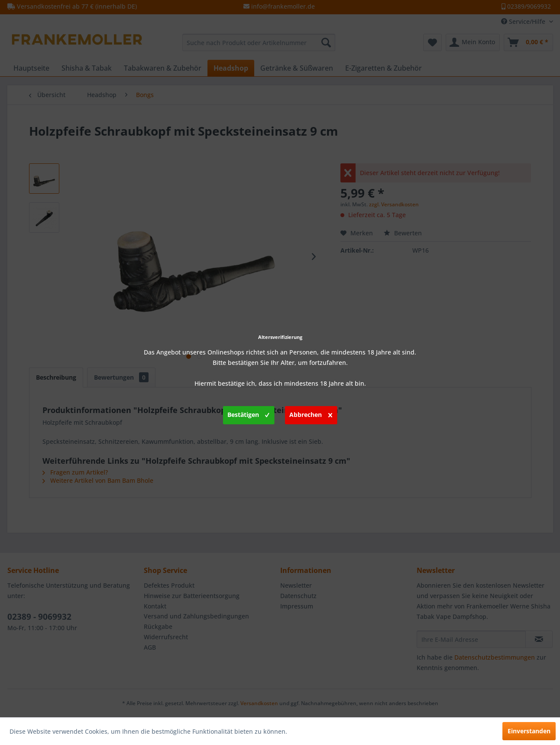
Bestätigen (248, 413)
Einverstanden (529, 731)
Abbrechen (311, 413)
